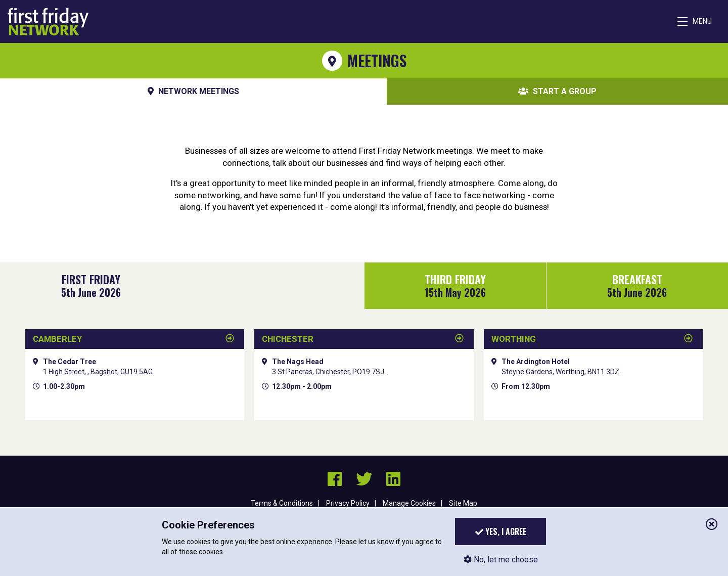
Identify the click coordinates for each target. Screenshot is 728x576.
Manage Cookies (409, 503)
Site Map (463, 503)
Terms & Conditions (282, 503)
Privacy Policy (348, 503)
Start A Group (557, 92)
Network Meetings (193, 92)
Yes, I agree (501, 531)
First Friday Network (48, 21)
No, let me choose (501, 560)
